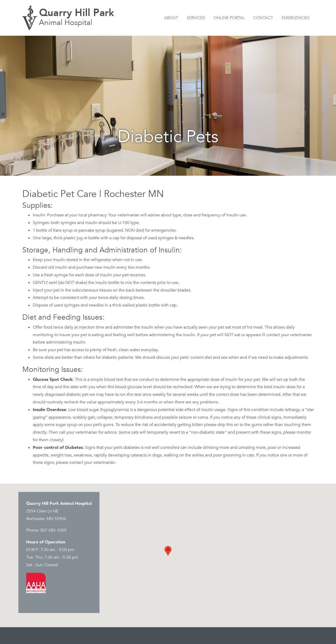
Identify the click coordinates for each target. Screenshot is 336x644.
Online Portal (229, 18)
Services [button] (196, 18)
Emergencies (295, 18)
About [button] (171, 18)
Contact (263, 18)
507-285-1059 (53, 530)
